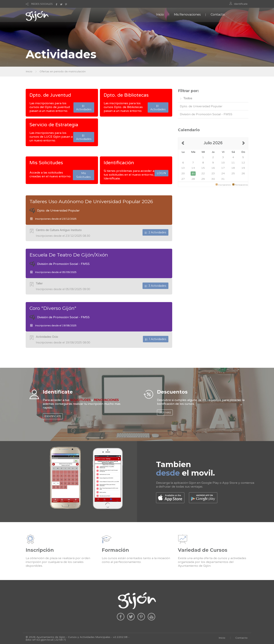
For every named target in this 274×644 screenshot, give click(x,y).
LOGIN (161, 173)
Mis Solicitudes (46, 163)
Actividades (84, 107)
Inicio (160, 15)
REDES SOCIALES (42, 4)
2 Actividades (155, 232)
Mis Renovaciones (187, 15)
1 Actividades (156, 339)
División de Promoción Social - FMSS (206, 114)
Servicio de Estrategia (54, 125)
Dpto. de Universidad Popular (201, 106)
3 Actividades (155, 286)
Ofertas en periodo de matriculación (63, 71)
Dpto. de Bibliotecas (126, 95)
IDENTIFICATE (53, 416)
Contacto (218, 15)
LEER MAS (165, 412)
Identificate (241, 4)
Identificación (119, 163)
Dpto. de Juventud (50, 95)
